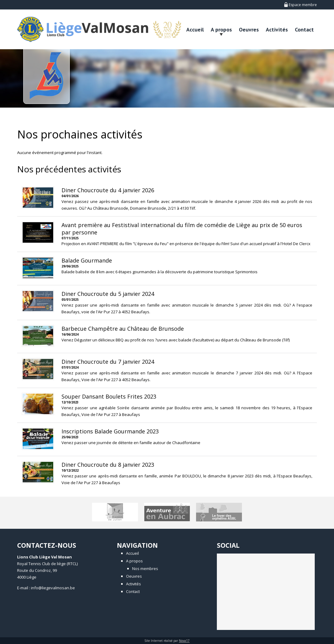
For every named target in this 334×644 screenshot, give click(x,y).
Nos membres (145, 569)
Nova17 (184, 641)
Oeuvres (249, 29)
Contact (304, 29)
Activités (277, 29)
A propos (221, 29)
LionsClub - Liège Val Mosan (83, 29)
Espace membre (301, 5)
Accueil (195, 29)
